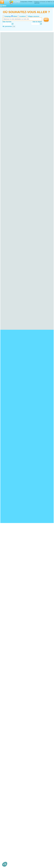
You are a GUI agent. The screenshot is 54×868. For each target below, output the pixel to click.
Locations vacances (25, 862)
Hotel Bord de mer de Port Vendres (12, 627)
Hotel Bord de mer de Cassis (10, 635)
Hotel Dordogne (8, 682)
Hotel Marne (6, 736)
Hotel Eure (6, 751)
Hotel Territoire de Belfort (10, 748)
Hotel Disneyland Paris (8, 655)
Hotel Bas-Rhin (7, 677)
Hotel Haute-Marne (8, 734)
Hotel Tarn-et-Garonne (9, 802)
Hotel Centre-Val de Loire (9, 719)
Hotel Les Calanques (8, 618)
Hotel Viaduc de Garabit (9, 648)
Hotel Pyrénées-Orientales (11, 774)
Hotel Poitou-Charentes (8, 823)
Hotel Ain (6, 843)
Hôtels (15, 16)
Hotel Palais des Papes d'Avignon (12, 646)
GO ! (46, 19)
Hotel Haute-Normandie (9, 750)
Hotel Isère (6, 850)
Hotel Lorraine (6, 782)
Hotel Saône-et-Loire (9, 708)
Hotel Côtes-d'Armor (9, 713)
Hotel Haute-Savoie (9, 848)
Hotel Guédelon (6, 649)
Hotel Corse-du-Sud (9, 739)
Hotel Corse (5, 737)
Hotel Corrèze (7, 777)
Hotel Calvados (7, 699)
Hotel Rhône (7, 853)
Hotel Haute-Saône (9, 745)
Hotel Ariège (6, 791)
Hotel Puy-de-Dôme (9, 696)
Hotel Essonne (7, 756)
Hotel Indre (6, 724)
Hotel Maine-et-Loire (9, 811)
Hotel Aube (6, 733)
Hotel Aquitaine (6, 681)
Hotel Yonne (6, 710)
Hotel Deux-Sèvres (8, 828)
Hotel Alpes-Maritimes (9, 834)
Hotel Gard (6, 770)
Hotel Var (6, 839)
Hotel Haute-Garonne (9, 796)
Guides (45, 862)
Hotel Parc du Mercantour (9, 610)
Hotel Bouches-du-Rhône (10, 836)
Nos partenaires (39, 859)
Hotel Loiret (6, 727)
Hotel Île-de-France (7, 754)
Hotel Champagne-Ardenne (10, 730)
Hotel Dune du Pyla (7, 615)
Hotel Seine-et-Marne (9, 759)
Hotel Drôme (7, 846)
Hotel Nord (6, 805)
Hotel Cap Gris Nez (7, 616)
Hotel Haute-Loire (8, 694)
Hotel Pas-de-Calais (9, 807)
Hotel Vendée (7, 816)
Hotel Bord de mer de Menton (10, 626)
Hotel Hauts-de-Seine (9, 757)
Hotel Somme (7, 822)
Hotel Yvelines (7, 765)
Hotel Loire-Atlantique (9, 810)
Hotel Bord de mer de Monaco (10, 633)
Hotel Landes (7, 685)
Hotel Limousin (6, 776)
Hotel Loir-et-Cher (8, 728)
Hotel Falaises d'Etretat (8, 605)
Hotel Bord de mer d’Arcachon (10, 629)
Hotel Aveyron (7, 793)
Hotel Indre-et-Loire (9, 725)
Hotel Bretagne (6, 711)
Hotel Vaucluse (7, 840)
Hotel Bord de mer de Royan (10, 630)
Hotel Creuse (7, 779)
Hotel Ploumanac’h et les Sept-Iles (12, 613)
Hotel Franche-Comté (8, 742)
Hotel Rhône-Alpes (7, 842)
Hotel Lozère (7, 773)
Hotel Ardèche (7, 845)
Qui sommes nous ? (16, 859)
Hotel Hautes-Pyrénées (10, 797)
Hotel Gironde (7, 684)
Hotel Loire (6, 851)
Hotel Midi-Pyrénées (8, 790)
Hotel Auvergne (6, 690)
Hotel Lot (6, 799)
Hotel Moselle (7, 787)
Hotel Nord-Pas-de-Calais (9, 803)
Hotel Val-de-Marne (9, 762)
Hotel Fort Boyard (7, 654)
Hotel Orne (6, 702)
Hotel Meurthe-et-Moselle (10, 783)
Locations (23, 16)
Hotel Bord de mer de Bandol (10, 637)
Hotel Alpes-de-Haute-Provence (12, 833)
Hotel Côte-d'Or (7, 705)
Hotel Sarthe (7, 814)
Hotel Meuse (7, 785)
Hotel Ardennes (7, 731)
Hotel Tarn (6, 800)
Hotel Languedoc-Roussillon (10, 767)
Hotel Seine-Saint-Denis (10, 760)
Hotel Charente (7, 825)
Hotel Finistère (7, 714)
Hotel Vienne (7, 830)
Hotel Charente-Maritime (10, 827)
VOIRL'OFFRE (50, 62)
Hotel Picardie (6, 817)
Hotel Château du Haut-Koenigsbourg (13, 651)
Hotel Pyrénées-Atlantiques (11, 688)
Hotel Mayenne (7, 813)
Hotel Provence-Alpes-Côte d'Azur (12, 831)
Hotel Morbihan (7, 717)
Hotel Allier (6, 691)
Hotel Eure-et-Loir (8, 722)
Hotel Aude (6, 768)
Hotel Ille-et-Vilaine (8, 716)
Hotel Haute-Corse (8, 740)
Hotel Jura (6, 747)
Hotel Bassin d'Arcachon (9, 608)
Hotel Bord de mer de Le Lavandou (12, 632)
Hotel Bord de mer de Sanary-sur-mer (13, 638)
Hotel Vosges (7, 788)
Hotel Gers (6, 794)
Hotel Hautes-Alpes (9, 837)
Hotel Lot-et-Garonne (9, 687)
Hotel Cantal (7, 693)
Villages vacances (34, 16)
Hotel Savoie (7, 854)
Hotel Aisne (6, 819)
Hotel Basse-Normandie (9, 697)
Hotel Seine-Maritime (9, 753)
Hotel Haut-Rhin (8, 679)
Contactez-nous (28, 859)
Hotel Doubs (7, 744)
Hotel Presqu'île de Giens (9, 611)
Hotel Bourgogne (7, 704)
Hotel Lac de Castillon (8, 607)
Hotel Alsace (5, 676)
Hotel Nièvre (7, 707)
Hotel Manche (7, 701)
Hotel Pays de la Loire (8, 808)
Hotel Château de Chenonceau (11, 658)
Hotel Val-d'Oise (8, 764)
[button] (5, 864)
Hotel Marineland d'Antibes (9, 657)
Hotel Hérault (7, 771)
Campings (8, 16)
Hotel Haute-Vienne (9, 780)
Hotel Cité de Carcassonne (9, 652)
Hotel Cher (6, 720)
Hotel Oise (6, 820)
